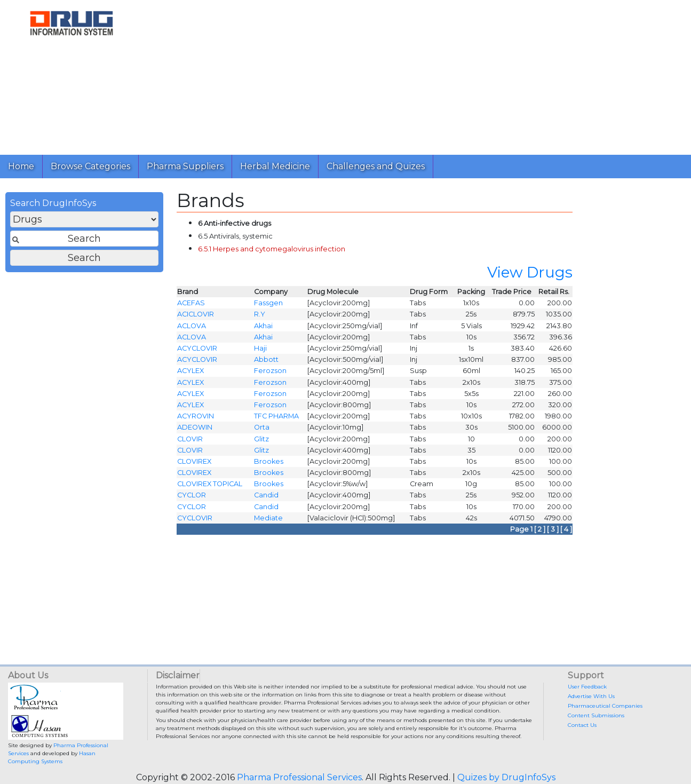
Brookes (269, 464)
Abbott (266, 363)
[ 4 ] (566, 532)
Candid (266, 498)
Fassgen (268, 306)
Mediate (268, 521)
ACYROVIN (196, 419)
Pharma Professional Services (299, 777)
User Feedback (587, 687)
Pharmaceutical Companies (605, 706)
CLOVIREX (194, 464)
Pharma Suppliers (185, 166)
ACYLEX (190, 374)
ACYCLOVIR (197, 351)
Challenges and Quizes (376, 166)
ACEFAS (191, 306)
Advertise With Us (591, 696)
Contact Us (582, 725)
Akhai (263, 328)
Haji (260, 351)
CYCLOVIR (195, 521)
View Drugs (530, 275)
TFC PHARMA (276, 419)
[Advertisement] (413, 75)
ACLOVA (192, 328)
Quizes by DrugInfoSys (506, 777)
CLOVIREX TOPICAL (210, 487)
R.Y (260, 317)
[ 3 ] (553, 532)
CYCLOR (192, 498)
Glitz (261, 442)
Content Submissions (596, 715)
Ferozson (270, 374)
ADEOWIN (195, 430)
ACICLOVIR (196, 317)
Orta (262, 430)
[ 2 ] (540, 532)
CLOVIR (190, 442)
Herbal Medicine (275, 166)
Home (21, 166)
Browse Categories (90, 166)
